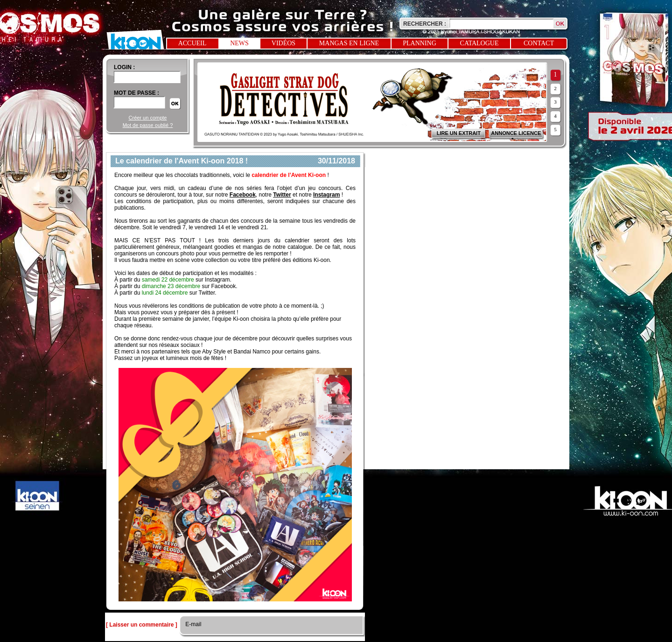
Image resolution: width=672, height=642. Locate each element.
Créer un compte (148, 118)
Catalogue (479, 43)
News (239, 43)
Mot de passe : (136, 93)
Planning (420, 43)
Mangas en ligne (349, 43)
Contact (539, 43)
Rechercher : (425, 24)
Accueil (192, 43)
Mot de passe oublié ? (148, 125)
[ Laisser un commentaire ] (142, 625)
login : (124, 67)
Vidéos (283, 43)
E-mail (192, 624)
